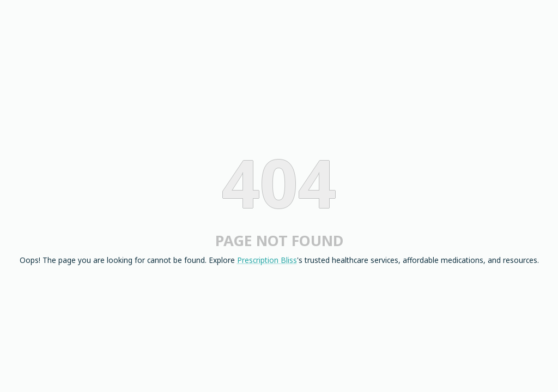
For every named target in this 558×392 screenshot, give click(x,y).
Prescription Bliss (267, 260)
